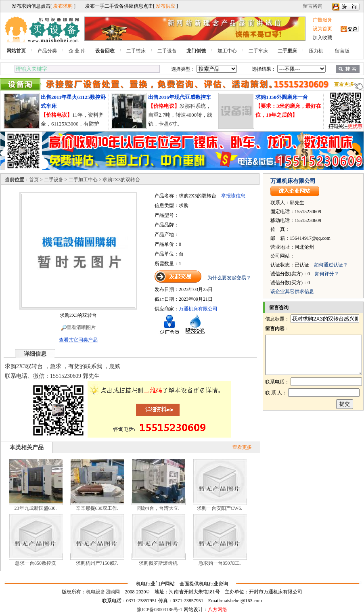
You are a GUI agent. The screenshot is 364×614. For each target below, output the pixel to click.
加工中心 (227, 51)
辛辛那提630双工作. (97, 508)
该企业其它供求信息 (292, 291)
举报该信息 (233, 196)
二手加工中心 (83, 180)
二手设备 (167, 51)
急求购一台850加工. (220, 563)
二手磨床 (287, 51)
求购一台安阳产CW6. (220, 508)
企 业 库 (77, 51)
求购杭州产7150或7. (97, 563)
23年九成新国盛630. (36, 508)
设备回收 (105, 51)
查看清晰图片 (78, 327)
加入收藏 (322, 38)
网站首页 (16, 51)
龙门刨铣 (196, 51)
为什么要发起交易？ (229, 278)
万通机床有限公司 (198, 309)
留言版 (342, 51)
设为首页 (322, 29)
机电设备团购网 (103, 592)
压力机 (316, 51)
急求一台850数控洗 (36, 563)
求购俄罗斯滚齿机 (158, 563)
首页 (34, 180)
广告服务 (322, 20)
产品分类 (47, 51)
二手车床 (258, 51)
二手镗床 (136, 51)
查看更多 (242, 447)
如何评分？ (327, 274)
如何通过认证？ (331, 265)
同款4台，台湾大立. (158, 508)
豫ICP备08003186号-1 (160, 610)
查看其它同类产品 (78, 340)
